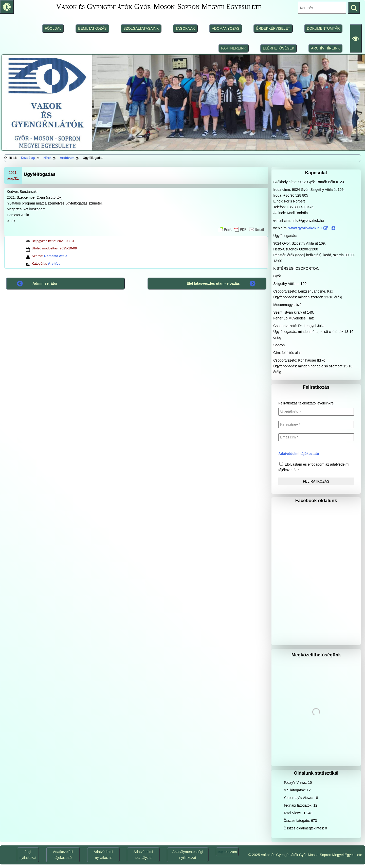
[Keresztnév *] (316, 424)
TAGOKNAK (185, 28)
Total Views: (294, 813)
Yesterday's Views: (299, 798)
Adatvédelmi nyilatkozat (103, 855)
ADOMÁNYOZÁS (225, 28)
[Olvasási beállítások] (356, 38)
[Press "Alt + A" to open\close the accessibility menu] (7, 7)
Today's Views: (296, 782)
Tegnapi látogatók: (299, 805)
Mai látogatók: (295, 790)
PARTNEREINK (234, 48)
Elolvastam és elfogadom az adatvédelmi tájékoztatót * (314, 467)
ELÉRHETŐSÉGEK (279, 48)
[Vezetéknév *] (316, 412)
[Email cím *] (316, 437)
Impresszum (227, 852)
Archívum (56, 263)
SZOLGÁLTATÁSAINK (141, 28)
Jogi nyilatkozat (28, 855)
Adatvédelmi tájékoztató (299, 454)
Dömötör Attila (56, 256)
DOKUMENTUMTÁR (323, 28)
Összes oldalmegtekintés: (304, 828)
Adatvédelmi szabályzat (143, 855)
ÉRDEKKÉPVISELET (273, 28)
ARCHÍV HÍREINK (325, 48)
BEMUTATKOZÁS (92, 28)
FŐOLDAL (53, 28)
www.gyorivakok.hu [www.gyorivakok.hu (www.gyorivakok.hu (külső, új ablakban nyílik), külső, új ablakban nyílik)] (312, 228)
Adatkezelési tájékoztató (63, 855)
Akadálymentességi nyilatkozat (188, 855)
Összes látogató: (297, 821)
